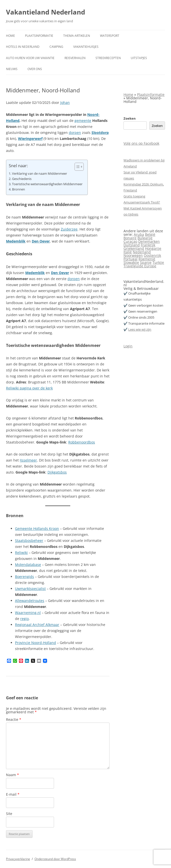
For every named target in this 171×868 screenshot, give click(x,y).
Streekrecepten (108, 58)
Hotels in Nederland (23, 47)
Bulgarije (145, 238)
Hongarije (153, 248)
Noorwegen (133, 255)
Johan (65, 102)
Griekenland (134, 248)
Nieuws (12, 69)
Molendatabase (28, 565)
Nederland (142, 252)
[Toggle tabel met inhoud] (77, 167)
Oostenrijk (152, 255)
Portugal (130, 259)
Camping (56, 47)
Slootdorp (100, 133)
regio (24, 619)
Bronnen (18, 189)
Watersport (110, 36)
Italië (128, 252)
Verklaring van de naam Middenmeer (39, 174)
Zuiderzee (69, 229)
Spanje (146, 262)
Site (9, 814)
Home (10, 36)
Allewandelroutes (30, 601)
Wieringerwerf (30, 139)
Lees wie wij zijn (140, 329)
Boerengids (24, 577)
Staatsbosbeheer (29, 540)
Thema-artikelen (77, 36)
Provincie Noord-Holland (35, 643)
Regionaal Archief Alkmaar (37, 625)
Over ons (35, 69)
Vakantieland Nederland (45, 12)
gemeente (83, 121)
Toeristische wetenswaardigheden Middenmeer (47, 184)
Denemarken (149, 241)
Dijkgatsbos (57, 472)
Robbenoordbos (82, 442)
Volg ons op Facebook (141, 143)
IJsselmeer (28, 460)
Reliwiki (21, 553)
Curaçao (130, 241)
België (150, 234)
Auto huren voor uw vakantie (30, 58)
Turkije (158, 262)
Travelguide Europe (140, 266)
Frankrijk (148, 245)
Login (128, 346)
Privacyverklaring (18, 859)
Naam (12, 775)
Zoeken (130, 118)
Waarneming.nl (28, 613)
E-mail (13, 794)
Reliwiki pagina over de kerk (29, 388)
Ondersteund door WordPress (55, 859)
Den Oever (41, 241)
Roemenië (147, 259)
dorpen (75, 133)
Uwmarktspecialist (30, 589)
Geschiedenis (22, 179)
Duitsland (132, 245)
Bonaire (130, 238)
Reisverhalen (75, 58)
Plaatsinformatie (39, 36)
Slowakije (131, 262)
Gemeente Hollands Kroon (37, 528)
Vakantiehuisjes (86, 47)
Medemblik (16, 241)
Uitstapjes (139, 58)
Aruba (139, 234)
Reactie (14, 719)
